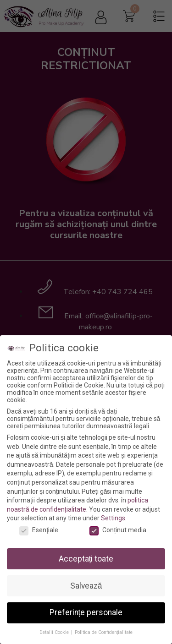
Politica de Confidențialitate (104, 632)
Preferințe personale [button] (86, 612)
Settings (113, 518)
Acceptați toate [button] (86, 559)
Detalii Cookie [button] (55, 632)
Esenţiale (39, 530)
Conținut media (118, 530)
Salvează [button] (86, 586)
